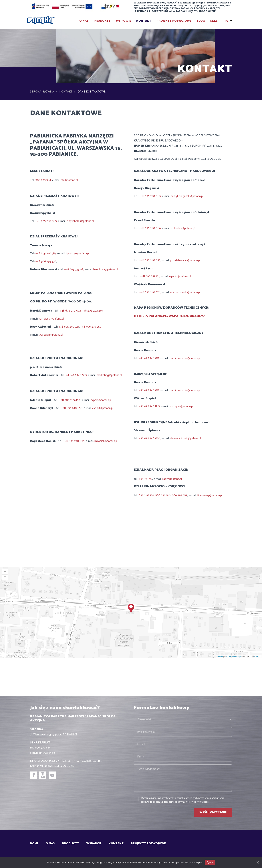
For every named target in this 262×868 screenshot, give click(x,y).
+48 (64, 408)
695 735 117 (146, 479)
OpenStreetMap (233, 656)
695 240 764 (146, 495)
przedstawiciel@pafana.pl (185, 260)
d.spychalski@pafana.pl (80, 221)
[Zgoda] (257, 862)
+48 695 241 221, (150, 276)
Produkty (102, 21)
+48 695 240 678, (150, 292)
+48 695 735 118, (75, 270)
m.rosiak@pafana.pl (106, 441)
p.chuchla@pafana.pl (183, 228)
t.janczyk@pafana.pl (78, 254)
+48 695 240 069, (151, 196)
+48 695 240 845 (149, 406)
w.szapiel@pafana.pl (181, 406)
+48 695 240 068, (150, 438)
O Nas (84, 21)
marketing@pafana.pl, (109, 375)
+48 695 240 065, (47, 221)
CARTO (258, 656)
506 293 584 (43, 180)
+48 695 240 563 (76, 375)
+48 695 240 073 (70, 311)
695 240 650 (75, 408)
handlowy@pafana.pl (106, 270)
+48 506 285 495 (70, 400)
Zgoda (210, 862)
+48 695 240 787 (46, 254)
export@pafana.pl (101, 400)
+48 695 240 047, (150, 260)
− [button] (5, 577)
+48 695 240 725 (69, 327)
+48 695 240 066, (151, 228)
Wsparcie (123, 21)
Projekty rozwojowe (174, 21)
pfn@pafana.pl (69, 180)
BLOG (201, 21)
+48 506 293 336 (46, 262)
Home (34, 844)
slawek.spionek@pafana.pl (185, 438)
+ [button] (5, 572)
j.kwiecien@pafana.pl (51, 335)
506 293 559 (180, 495)
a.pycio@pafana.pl (180, 276)
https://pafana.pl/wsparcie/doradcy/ (170, 316)
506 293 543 (163, 495)
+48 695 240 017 (149, 358)
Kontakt (144, 21)
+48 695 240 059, (75, 441)
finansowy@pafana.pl (209, 495)
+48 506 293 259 (93, 311)
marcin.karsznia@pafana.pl (185, 358)
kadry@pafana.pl (172, 479)
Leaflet (220, 656)
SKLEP (215, 21)
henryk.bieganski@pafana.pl (187, 196)
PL (227, 21)
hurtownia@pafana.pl (51, 319)
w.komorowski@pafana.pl (185, 292)
